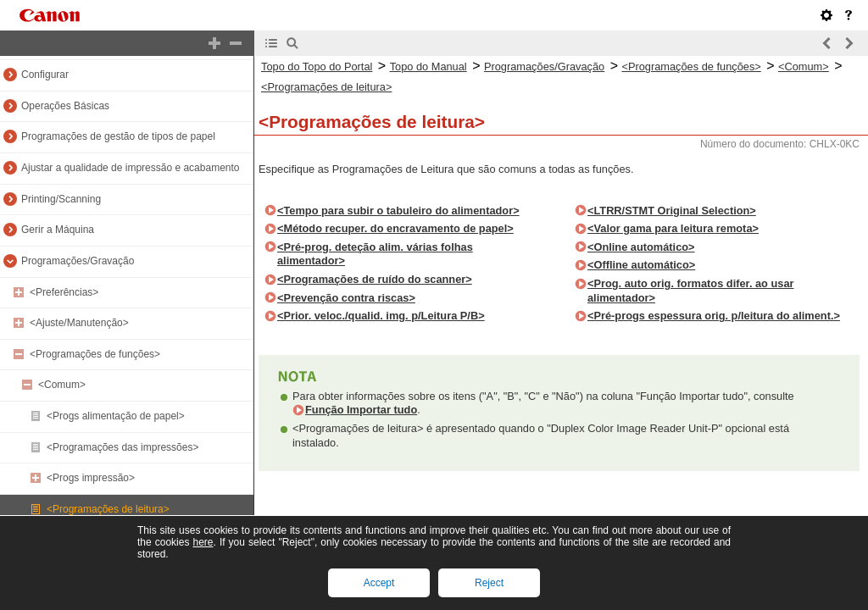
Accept (379, 583)
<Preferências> (64, 292)
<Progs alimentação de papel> (116, 416)
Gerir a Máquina (58, 230)
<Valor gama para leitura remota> (673, 228)
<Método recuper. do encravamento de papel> (395, 228)
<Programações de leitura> (108, 509)
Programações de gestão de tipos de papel (118, 136)
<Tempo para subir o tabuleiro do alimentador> (398, 211)
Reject (489, 583)
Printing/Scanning (61, 199)
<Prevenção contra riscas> (346, 298)
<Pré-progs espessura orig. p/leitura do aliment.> (714, 316)
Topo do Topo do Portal (317, 67)
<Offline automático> (641, 265)
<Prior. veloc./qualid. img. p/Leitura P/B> (381, 316)
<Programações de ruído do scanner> (375, 279)
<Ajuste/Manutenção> (79, 323)
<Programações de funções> (95, 354)
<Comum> (62, 385)
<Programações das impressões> (122, 447)
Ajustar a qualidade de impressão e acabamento (131, 168)
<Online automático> (641, 247)
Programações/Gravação (78, 261)
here (203, 542)
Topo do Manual (428, 67)
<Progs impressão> (91, 478)
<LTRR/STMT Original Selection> (672, 211)
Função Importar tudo (361, 410)
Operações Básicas (65, 106)
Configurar (45, 75)
